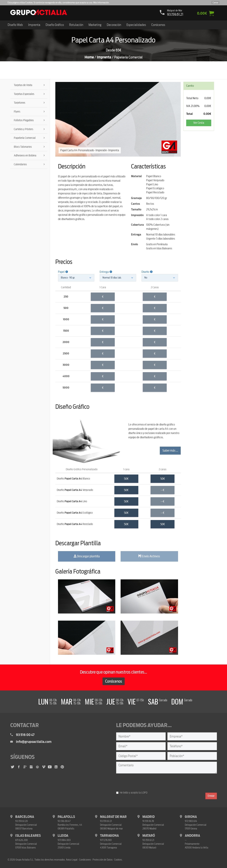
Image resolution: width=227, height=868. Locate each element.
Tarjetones (20, 103)
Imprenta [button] (34, 25)
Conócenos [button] (158, 25)
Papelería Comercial (25, 138)
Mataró (149, 836)
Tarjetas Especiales (24, 94)
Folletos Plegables (24, 120)
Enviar (211, 796)
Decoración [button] (114, 25)
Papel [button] (63, 272)
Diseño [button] (147, 272)
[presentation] (143, 782)
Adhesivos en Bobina (25, 156)
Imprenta (104, 57)
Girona (191, 817)
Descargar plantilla (87, 556)
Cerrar (215, 3)
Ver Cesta (199, 123)
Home (89, 57)
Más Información (101, 3)
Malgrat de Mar (113, 817)
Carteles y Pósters (23, 129)
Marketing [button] (95, 25)
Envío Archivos (149, 556)
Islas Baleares (28, 836)
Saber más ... (170, 451)
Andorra (192, 836)
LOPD (144, 793)
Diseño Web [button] (15, 25)
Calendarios (20, 164)
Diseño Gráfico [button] (55, 25)
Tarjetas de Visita (23, 85)
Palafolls (66, 817)
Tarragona (109, 836)
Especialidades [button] (136, 25)
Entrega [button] (106, 272)
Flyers (17, 112)
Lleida (63, 836)
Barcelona (25, 817)
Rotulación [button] (76, 25)
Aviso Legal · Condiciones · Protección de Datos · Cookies (94, 860)
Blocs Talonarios (23, 147)
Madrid (149, 817)
